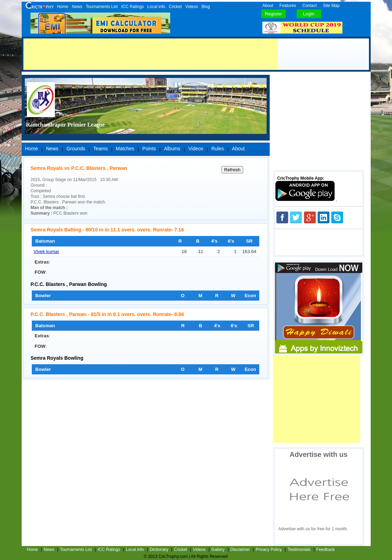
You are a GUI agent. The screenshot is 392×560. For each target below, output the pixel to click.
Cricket (175, 7)
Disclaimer (240, 550)
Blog (206, 7)
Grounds (76, 149)
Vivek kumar (46, 252)
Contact (309, 6)
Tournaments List (102, 7)
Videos (191, 7)
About (268, 6)
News (77, 7)
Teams (100, 149)
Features (288, 6)
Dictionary (159, 550)
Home (63, 7)
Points (149, 149)
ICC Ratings (133, 7)
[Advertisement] (151, 54)
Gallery (218, 550)
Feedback (325, 550)
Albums (172, 149)
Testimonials (299, 550)
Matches (125, 149)
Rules (218, 149)
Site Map (331, 6)
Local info (156, 7)
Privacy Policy (269, 550)
